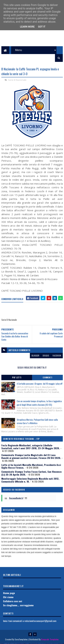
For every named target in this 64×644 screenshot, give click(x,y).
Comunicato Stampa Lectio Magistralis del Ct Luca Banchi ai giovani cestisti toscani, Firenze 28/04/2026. (31, 457)
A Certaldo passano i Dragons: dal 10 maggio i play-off (40, 384)
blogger (35, 356)
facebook (57, 356)
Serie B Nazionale (17, 81)
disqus (46, 356)
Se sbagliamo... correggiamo (18, 606)
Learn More (27, 27)
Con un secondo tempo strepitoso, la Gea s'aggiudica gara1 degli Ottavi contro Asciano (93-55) (39, 404)
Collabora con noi (13, 602)
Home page (9, 594)
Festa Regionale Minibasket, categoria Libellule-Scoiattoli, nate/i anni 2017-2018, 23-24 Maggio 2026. (31, 447)
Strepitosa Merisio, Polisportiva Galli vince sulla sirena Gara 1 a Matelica (37, 422)
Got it (42, 27)
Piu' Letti (17, 378)
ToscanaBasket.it (16, 499)
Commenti (47, 378)
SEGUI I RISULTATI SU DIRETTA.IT (32, 368)
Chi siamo (8, 598)
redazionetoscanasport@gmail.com (40, 621)
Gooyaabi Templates (50, 640)
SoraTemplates (21, 640)
